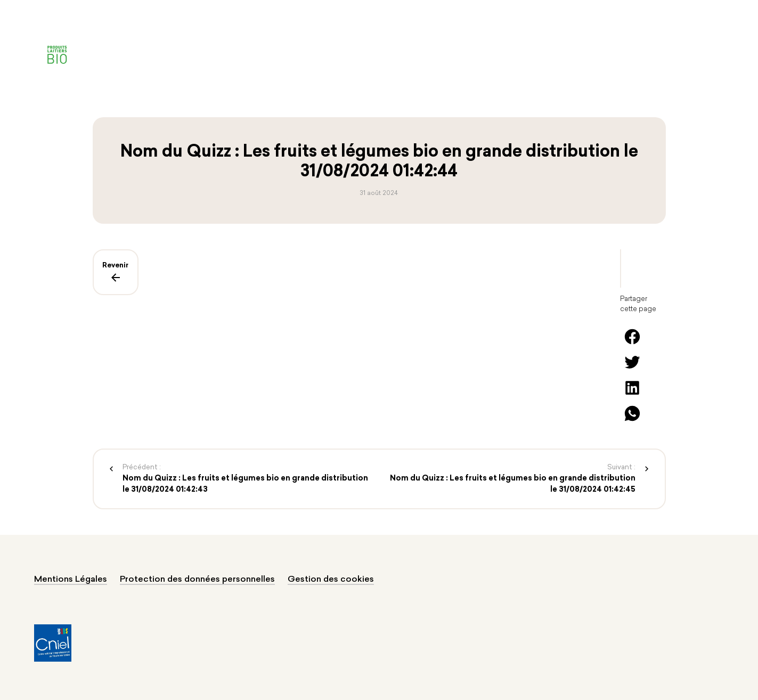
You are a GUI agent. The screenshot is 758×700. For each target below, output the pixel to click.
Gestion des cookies (331, 580)
